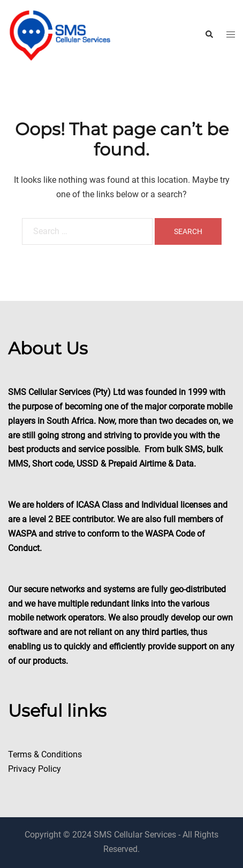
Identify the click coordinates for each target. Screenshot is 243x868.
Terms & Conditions (45, 754)
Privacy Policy (35, 769)
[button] (209, 35)
